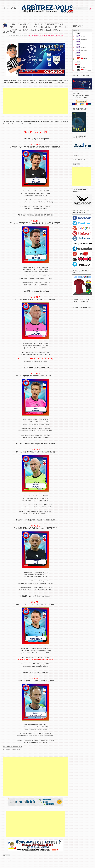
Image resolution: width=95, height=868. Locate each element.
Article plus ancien (63, 861)
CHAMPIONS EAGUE (46, 35)
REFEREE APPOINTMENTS (20, 38)
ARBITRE (39, 35)
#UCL (30, 35)
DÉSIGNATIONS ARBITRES (57, 35)
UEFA (36, 38)
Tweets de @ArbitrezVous (79, 159)
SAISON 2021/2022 (30, 38)
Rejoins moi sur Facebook (15, 8)
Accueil (35, 861)
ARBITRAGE (34, 35)
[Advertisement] (35, 101)
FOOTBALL (11, 38)
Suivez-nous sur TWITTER (12, 8)
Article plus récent (8, 861)
